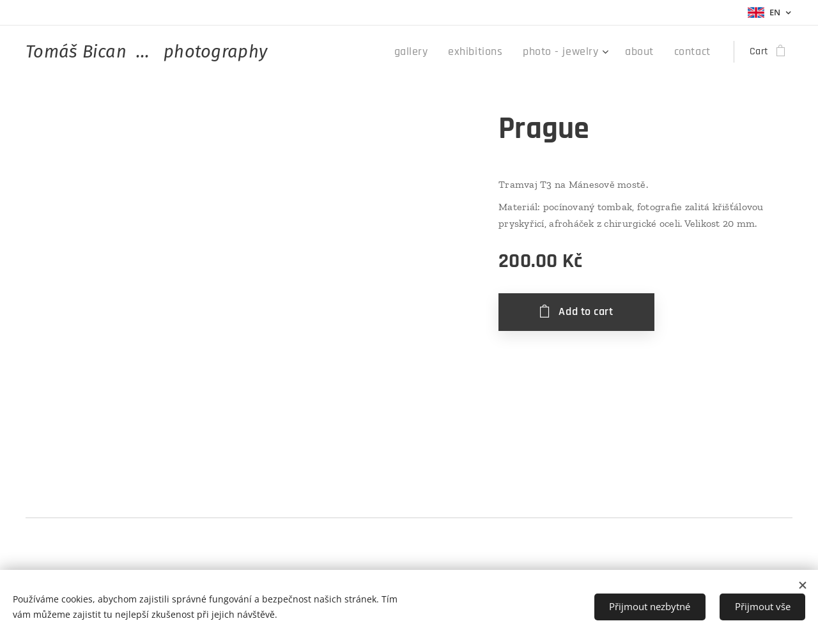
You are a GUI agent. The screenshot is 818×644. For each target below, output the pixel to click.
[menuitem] (435, 52)
